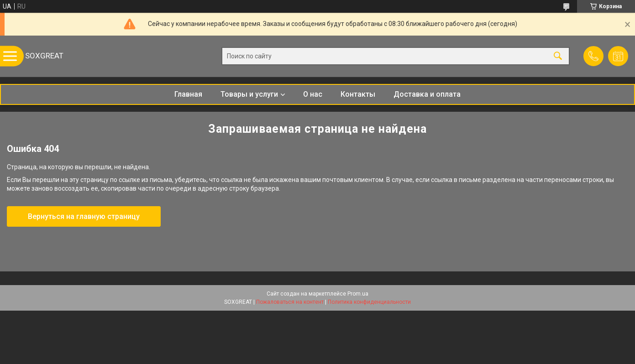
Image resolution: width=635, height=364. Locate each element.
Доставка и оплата (427, 94)
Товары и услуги (249, 94)
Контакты (358, 94)
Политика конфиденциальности (369, 302)
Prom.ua (358, 294)
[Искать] (558, 56)
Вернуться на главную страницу (84, 216)
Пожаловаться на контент (290, 302)
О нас (313, 94)
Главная (188, 94)
